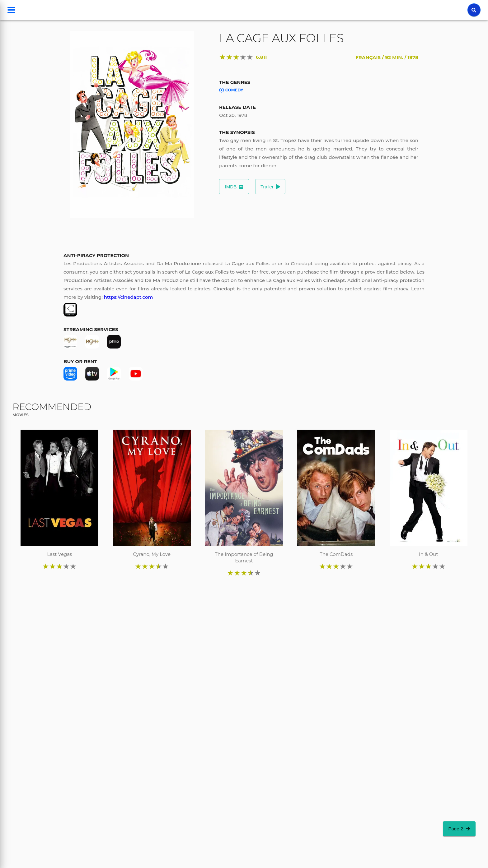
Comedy (231, 90)
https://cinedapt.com (129, 297)
